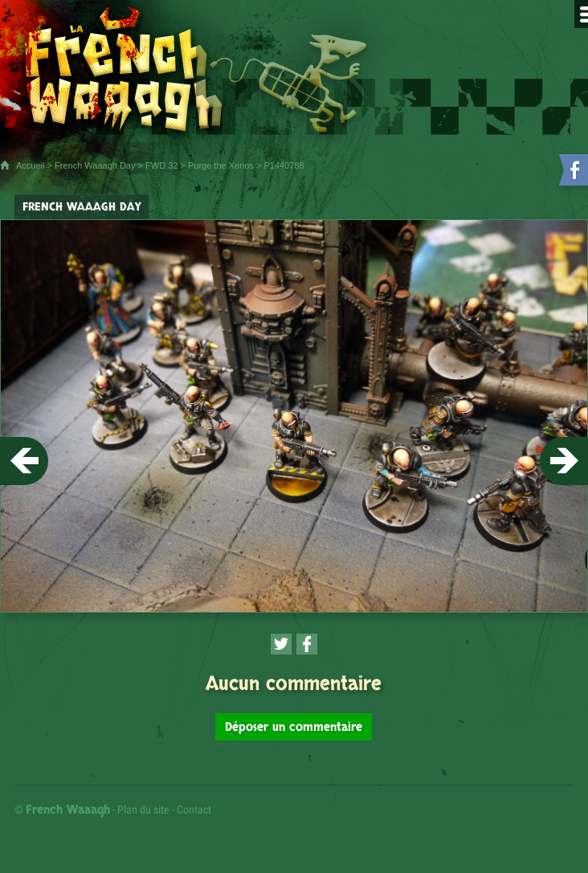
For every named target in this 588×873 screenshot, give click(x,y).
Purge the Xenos (221, 165)
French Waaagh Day (95, 165)
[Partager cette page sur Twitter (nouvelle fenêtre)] (281, 644)
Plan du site (143, 810)
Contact (194, 810)
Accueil (30, 165)
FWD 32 (161, 165)
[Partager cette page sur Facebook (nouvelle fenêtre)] (307, 644)
